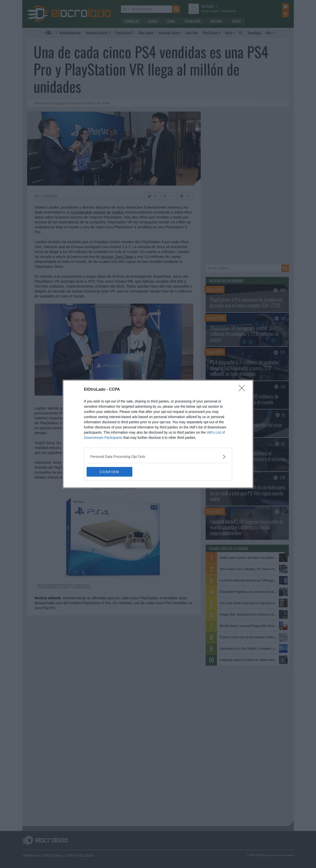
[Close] (243, 390)
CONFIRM (110, 472)
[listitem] (158, 457)
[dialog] (158, 434)
